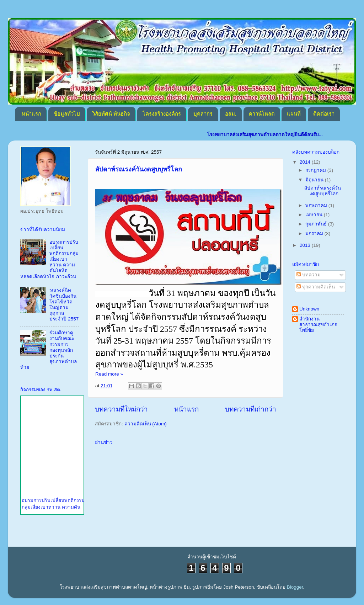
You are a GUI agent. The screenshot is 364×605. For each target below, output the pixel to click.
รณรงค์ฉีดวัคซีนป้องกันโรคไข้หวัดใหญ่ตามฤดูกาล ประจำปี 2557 (64, 304)
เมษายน (315, 215)
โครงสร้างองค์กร (162, 114)
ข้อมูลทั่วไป (67, 114)
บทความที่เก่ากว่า (251, 409)
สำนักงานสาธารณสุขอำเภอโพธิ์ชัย (318, 325)
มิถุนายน (315, 180)
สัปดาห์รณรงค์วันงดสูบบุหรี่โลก (139, 169)
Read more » (109, 374)
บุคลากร (203, 114)
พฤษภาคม (317, 205)
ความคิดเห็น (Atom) (146, 424)
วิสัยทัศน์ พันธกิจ (111, 114)
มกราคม (315, 233)
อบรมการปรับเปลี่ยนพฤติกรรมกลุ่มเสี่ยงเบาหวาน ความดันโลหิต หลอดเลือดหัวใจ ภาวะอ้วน (49, 259)
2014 (306, 162)
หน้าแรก (31, 114)
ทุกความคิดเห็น (316, 287)
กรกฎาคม (316, 170)
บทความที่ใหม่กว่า (121, 409)
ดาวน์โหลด (262, 114)
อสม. (231, 114)
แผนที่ (294, 114)
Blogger (295, 587)
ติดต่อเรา (324, 114)
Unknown (309, 309)
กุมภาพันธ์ (317, 224)
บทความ (309, 275)
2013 (306, 245)
